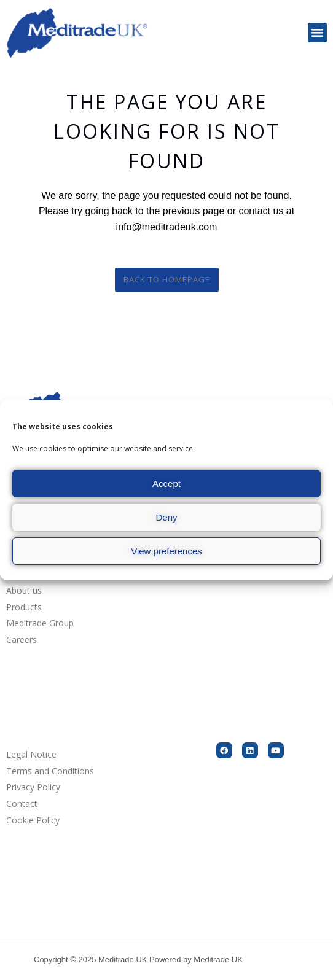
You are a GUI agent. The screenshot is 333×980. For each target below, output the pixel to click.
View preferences (166, 551)
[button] (318, 33)
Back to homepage (167, 279)
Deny (166, 517)
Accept (166, 484)
